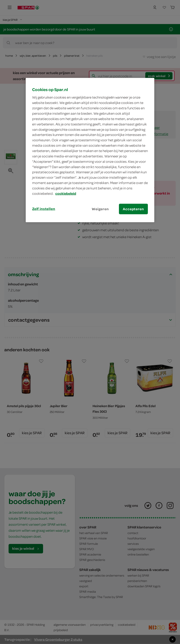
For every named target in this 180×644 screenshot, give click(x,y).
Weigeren (100, 209)
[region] (90, 150)
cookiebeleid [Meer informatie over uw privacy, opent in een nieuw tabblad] (66, 193)
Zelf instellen (44, 209)
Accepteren (133, 209)
